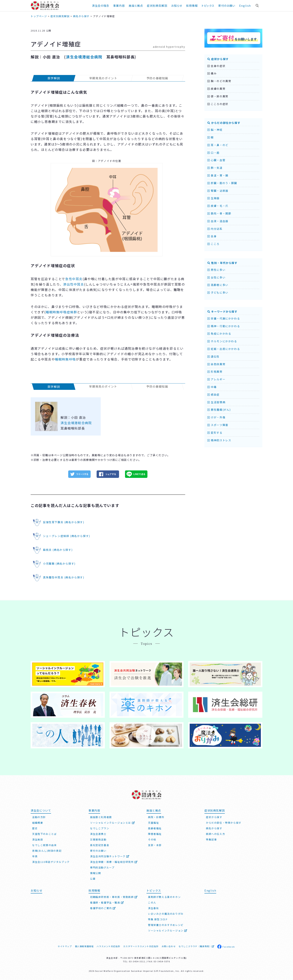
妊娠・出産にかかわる (224, 349)
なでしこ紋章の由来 (44, 845)
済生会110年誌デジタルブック (51, 862)
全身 (212, 236)
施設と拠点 (136, 6)
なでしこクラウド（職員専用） (196, 946)
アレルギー (216, 379)
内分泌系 (215, 229)
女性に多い (216, 277)
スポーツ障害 (218, 425)
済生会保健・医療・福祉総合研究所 (114, 862)
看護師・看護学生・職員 (107, 902)
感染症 (213, 394)
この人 (152, 902)
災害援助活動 (98, 839)
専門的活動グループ (102, 867)
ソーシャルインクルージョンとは (112, 823)
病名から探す (214, 828)
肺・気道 (215, 168)
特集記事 (211, 839)
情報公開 (95, 873)
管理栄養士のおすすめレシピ (166, 925)
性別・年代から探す (222, 263)
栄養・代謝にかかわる (224, 318)
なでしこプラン (100, 828)
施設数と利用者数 (101, 817)
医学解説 (54, 78)
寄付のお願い (227, 6)
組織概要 (38, 823)
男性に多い (216, 270)
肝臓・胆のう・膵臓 (222, 183)
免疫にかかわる (219, 334)
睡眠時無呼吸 (65, 359)
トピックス (208, 6)
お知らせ (177, 6)
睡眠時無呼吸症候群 (61, 312)
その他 (152, 839)
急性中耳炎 (74, 279)
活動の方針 (39, 817)
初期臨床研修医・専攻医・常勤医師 (114, 897)
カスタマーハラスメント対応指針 (141, 946)
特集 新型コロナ (158, 919)
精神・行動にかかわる (224, 326)
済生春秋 (153, 908)
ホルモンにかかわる (222, 341)
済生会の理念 (101, 6)
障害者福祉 (155, 834)
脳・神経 (215, 130)
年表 (35, 856)
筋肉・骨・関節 (219, 213)
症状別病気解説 (157, 6)
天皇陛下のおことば (44, 834)
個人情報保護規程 (84, 946)
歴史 (35, 828)
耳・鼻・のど (218, 145)
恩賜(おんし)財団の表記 (47, 851)
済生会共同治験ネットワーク (110, 856)
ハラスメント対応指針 (108, 946)
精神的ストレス (219, 440)
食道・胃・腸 (218, 175)
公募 (93, 879)
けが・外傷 (216, 417)
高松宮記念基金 (100, 845)
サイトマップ (65, 946)
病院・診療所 (156, 817)
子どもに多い (218, 292)
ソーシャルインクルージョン (168, 930)
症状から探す (218, 59)
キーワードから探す (222, 311)
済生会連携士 (98, 834)
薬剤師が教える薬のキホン (164, 897)
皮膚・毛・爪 (218, 206)
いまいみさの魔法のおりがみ (166, 914)
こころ (213, 244)
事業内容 (119, 6)
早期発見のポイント (103, 78)
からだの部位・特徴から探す (224, 823)
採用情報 (192, 6)
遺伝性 (213, 356)
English (245, 6)
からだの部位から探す (224, 123)
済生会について (41, 810)
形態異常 (215, 372)
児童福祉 (153, 823)
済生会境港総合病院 (84, 57)
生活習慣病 (216, 402)
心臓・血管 (216, 160)
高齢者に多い (218, 285)
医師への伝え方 (215, 834)
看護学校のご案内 (103, 908)
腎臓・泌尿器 (218, 191)
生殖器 (213, 198)
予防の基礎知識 (157, 78)
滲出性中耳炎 (74, 284)
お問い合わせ (169, 946)
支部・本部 (155, 845)
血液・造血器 (218, 221)
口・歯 (213, 153)
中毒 (212, 387)
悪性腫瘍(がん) (219, 410)
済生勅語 (38, 839)
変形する (215, 433)
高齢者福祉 (155, 828)
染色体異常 (216, 364)
